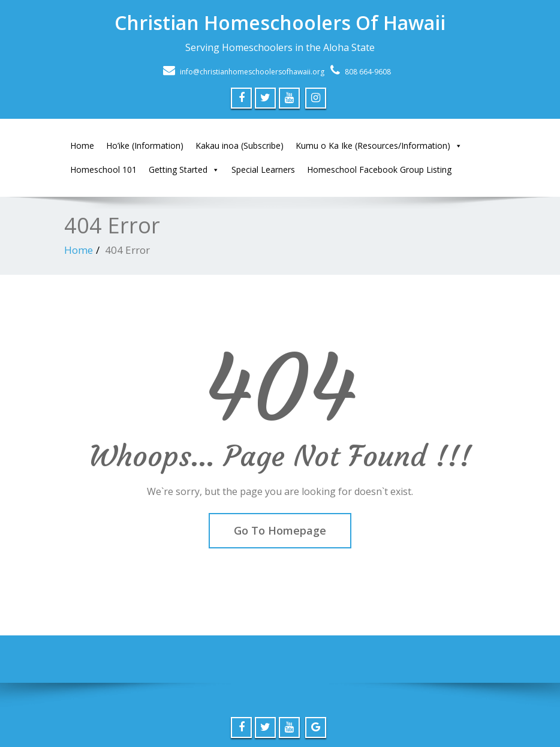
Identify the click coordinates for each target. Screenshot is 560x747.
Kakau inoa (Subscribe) (240, 145)
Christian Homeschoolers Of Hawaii (280, 22)
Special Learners (263, 169)
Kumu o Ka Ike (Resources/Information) (379, 146)
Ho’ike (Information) (145, 145)
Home (82, 145)
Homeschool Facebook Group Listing (379, 169)
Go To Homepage (280, 530)
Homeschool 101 (103, 169)
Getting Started (184, 170)
